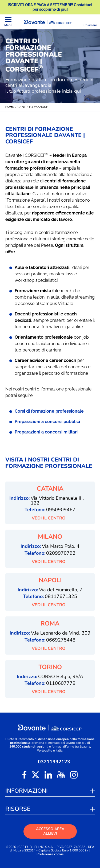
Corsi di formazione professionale (49, 411)
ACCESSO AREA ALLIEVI (50, 831)
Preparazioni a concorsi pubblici (47, 422)
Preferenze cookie (50, 854)
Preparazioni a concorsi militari (46, 432)
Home (10, 107)
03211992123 (54, 762)
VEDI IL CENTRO (50, 518)
